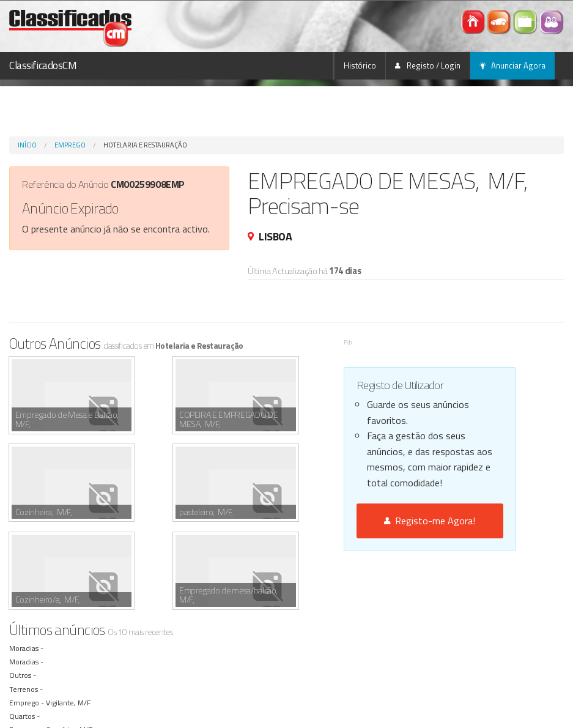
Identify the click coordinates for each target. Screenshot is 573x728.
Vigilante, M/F (70, 615)
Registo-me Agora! (430, 521)
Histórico (360, 65)
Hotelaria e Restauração (145, 145)
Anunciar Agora (512, 65)
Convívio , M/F (71, 641)
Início (27, 145)
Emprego (70, 145)
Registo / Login (428, 65)
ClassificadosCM (43, 65)
